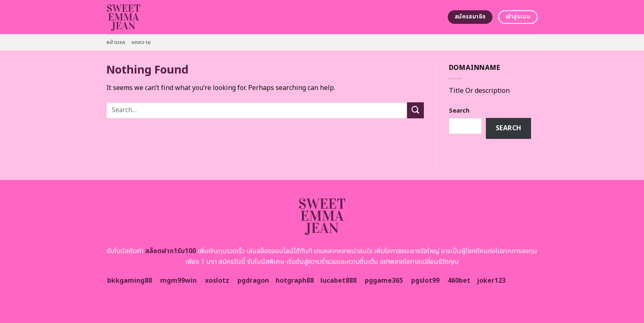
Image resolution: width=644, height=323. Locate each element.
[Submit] (415, 110)
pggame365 (384, 281)
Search (459, 111)
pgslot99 (425, 281)
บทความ (141, 42)
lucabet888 (338, 281)
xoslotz (217, 281)
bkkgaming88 (130, 281)
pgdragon (253, 281)
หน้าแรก (116, 42)
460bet (459, 281)
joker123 (491, 281)
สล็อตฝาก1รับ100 (170, 251)
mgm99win (178, 281)
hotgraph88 (295, 281)
